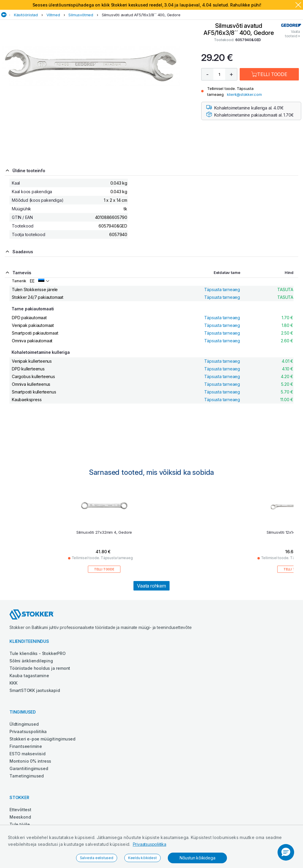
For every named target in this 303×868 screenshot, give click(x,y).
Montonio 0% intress (30, 761)
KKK (13, 683)
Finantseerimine (26, 746)
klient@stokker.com (244, 94)
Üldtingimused (24, 724)
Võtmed (53, 15)
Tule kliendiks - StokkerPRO (38, 653)
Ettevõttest (20, 810)
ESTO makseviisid (28, 754)
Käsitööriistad (26, 15)
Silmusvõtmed (81, 15)
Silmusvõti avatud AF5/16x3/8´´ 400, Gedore (141, 15)
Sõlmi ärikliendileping (31, 661)
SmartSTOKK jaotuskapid (35, 690)
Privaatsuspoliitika (150, 844)
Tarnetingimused (27, 776)
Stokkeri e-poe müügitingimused (42, 739)
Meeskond (20, 817)
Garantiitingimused (29, 768)
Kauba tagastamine (29, 676)
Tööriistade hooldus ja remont (40, 668)
